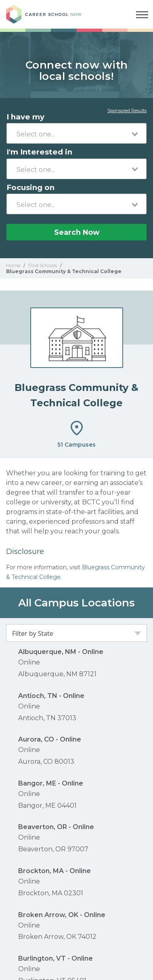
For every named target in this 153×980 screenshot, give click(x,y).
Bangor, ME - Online (51, 783)
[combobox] (76, 133)
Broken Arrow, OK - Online (62, 915)
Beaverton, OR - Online (56, 827)
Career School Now (50, 14)
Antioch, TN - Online (51, 696)
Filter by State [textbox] (33, 633)
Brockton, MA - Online (54, 871)
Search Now (77, 232)
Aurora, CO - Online (50, 739)
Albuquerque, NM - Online (61, 652)
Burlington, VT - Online (56, 958)
